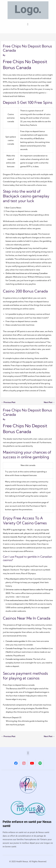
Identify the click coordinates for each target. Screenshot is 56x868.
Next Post (49, 402)
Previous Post (8, 402)
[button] (28, 24)
